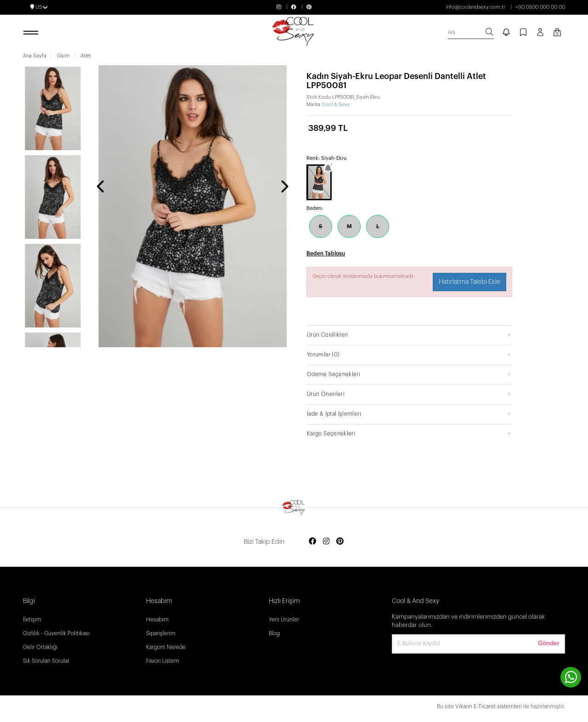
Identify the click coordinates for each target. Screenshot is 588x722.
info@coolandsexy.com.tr (476, 7)
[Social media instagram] (326, 542)
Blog (274, 633)
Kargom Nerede (166, 647)
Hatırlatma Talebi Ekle (469, 282)
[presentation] (101, 187)
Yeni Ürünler (284, 620)
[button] (409, 335)
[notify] (506, 33)
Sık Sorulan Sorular (46, 661)
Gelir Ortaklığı (40, 647)
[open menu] (32, 33)
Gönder (549, 643)
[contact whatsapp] (571, 677)
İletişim (32, 620)
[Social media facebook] (312, 542)
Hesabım (157, 620)
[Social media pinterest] (340, 542)
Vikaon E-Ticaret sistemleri (489, 706)
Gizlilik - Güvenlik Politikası (56, 633)
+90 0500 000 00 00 (540, 7)
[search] (471, 33)
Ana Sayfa (35, 56)
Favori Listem (163, 661)
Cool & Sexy (336, 104)
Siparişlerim (161, 633)
